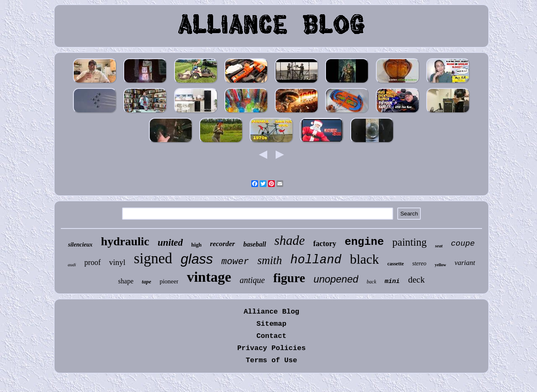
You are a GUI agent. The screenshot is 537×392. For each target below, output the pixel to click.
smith (270, 260)
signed (153, 258)
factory (325, 244)
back (371, 282)
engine (364, 242)
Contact (271, 336)
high (197, 245)
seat (439, 246)
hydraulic (125, 241)
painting (409, 242)
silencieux (80, 245)
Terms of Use (271, 360)
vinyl (117, 262)
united (170, 243)
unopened (336, 279)
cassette (395, 264)
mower (235, 262)
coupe (463, 244)
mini (392, 282)
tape (146, 282)
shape (126, 281)
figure (289, 278)
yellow (440, 265)
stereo (420, 263)
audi (72, 265)
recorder (222, 244)
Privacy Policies (271, 348)
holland (316, 260)
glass (197, 259)
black (364, 259)
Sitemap (271, 324)
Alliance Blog (272, 312)
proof (93, 262)
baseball (255, 244)
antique (252, 280)
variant (465, 263)
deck (417, 280)
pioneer (169, 281)
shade (289, 240)
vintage (209, 277)
